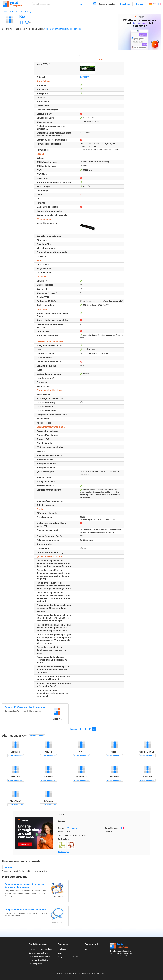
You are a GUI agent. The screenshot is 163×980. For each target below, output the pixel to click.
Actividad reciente (92, 949)
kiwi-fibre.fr (84, 77)
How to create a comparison (40, 949)
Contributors (63, 839)
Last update (63, 835)
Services (14, 12)
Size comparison (36, 964)
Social (122, 946)
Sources (61, 821)
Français (159, 4)
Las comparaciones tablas (39, 957)
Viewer (60, 832)
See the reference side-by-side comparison (23, 29)
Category (62, 828)
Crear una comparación (95, 4)
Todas (5, 12)
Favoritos (21, 22)
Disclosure (62, 949)
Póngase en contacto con (68, 957)
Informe (73, 729)
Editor (107, 832)
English (155, 4)
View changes (63, 852)
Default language (112, 828)
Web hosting (26, 12)
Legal (60, 953)
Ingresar (140, 4)
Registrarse (125, 4)
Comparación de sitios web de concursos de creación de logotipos (25, 885)
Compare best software (38, 953)
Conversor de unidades (38, 960)
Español (150, 4)
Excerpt (61, 814)
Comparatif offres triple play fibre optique (63, 29)
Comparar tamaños (107, 4)
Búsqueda (81, 4)
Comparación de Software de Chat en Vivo (25, 910)
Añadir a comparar (37, 736)
